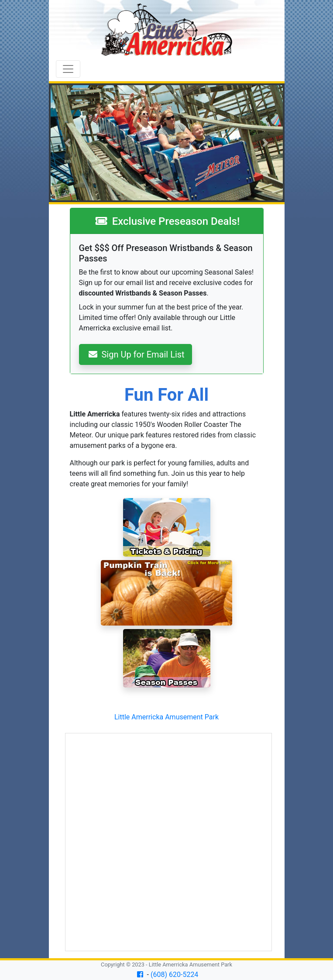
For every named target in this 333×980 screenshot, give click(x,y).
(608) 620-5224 (174, 975)
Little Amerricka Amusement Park (166, 717)
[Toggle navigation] (68, 69)
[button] (68, 143)
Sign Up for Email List (137, 354)
